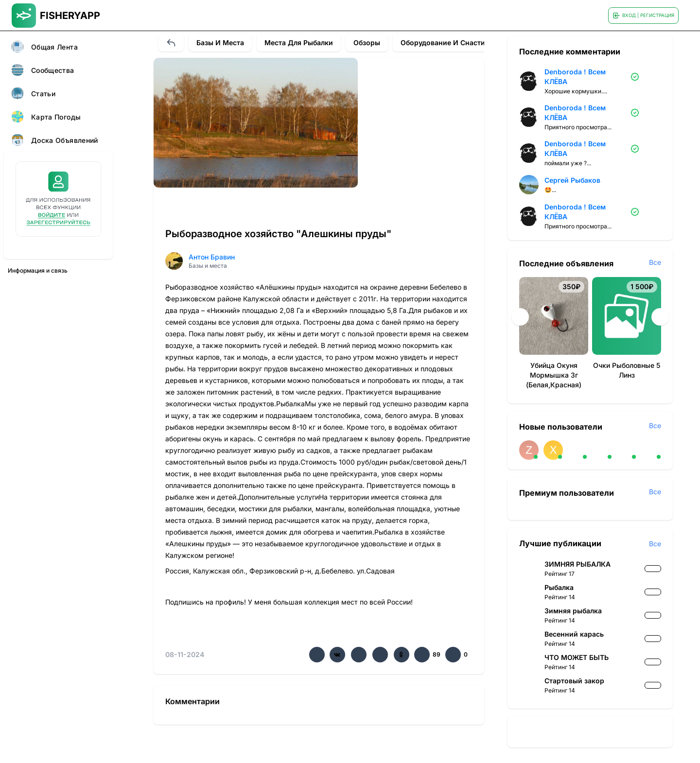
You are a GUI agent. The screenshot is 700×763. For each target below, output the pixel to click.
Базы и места (220, 43)
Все (655, 262)
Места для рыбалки (299, 43)
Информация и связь (38, 270)
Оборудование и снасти (443, 43)
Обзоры (367, 43)
